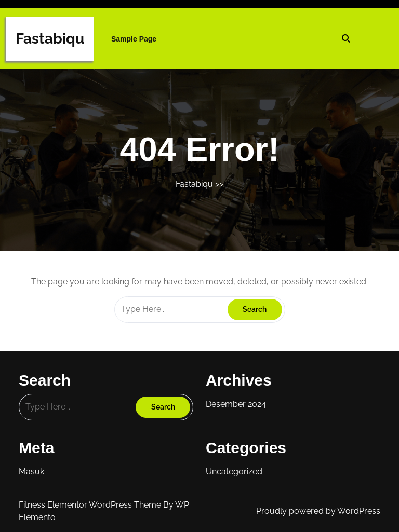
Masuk (31, 472)
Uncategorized (234, 472)
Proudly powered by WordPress (318, 511)
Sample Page (134, 39)
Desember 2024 (236, 404)
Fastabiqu (50, 39)
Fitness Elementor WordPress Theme (91, 505)
